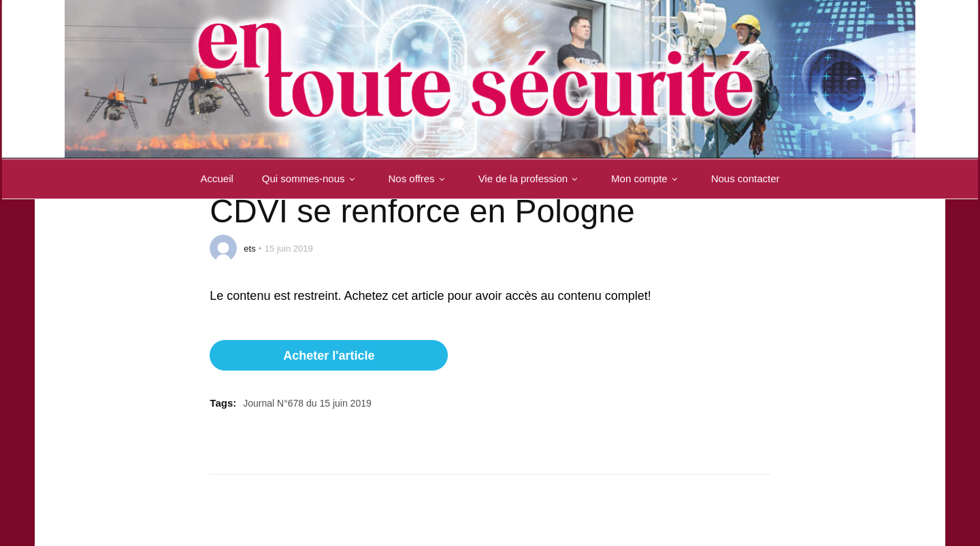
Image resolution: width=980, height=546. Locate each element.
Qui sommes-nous (311, 178)
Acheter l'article (329, 356)
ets (249, 249)
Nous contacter (746, 178)
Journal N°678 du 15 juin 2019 (307, 403)
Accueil (216, 178)
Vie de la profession (530, 178)
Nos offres (419, 178)
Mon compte (647, 178)
